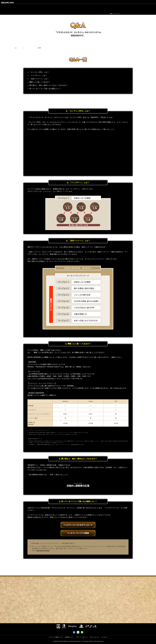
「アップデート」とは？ (38, 75)
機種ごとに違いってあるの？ (40, 82)
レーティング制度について (56, 637)
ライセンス (105, 637)
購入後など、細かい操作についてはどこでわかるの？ (49, 85)
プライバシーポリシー (82, 637)
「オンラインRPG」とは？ (39, 72)
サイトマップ (116, 14)
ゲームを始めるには (30, 48)
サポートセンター (95, 637)
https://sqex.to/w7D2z (43, 551)
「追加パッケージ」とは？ (39, 79)
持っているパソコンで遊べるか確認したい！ (45, 89)
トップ (19, 48)
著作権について (69, 637)
